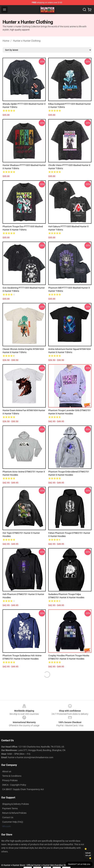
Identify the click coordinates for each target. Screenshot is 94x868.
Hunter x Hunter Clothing (27, 41)
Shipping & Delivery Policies (16, 804)
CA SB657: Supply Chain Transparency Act (23, 789)
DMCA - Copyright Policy (14, 785)
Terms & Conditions (12, 776)
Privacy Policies (10, 780)
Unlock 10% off (88, 854)
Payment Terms (10, 808)
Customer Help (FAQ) (13, 822)
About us (7, 771)
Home (6, 41)
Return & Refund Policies (14, 813)
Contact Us (8, 817)
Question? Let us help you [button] (79, 864)
